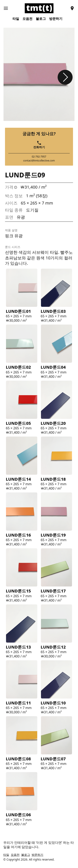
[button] (65, 77)
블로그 (41, 19)
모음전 (27, 19)
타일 (16, 19)
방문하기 (56, 19)
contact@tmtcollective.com (39, 161)
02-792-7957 (39, 157)
